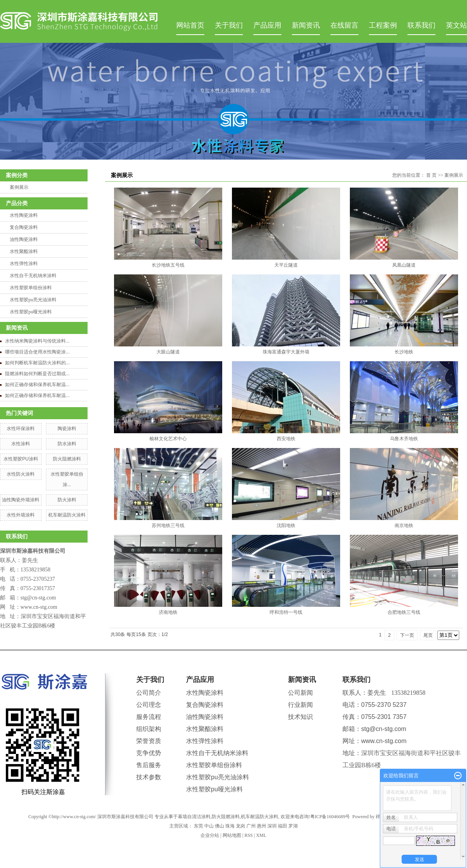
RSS (248, 835)
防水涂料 (67, 444)
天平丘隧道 (286, 265)
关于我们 (229, 25)
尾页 (428, 635)
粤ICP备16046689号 (330, 817)
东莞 (198, 826)
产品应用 (267, 25)
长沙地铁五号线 (168, 265)
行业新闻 (300, 705)
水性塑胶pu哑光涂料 (31, 312)
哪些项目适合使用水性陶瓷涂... (37, 352)
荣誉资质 (149, 741)
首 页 (431, 175)
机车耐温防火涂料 (67, 515)
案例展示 (19, 187)
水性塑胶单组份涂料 (31, 288)
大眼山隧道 (168, 352)
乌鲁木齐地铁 (404, 439)
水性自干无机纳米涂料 (33, 276)
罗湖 (293, 826)
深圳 (272, 826)
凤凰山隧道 (404, 265)
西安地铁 (286, 439)
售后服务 (149, 765)
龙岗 (241, 826)
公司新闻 (300, 693)
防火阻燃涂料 (67, 459)
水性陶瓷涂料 (24, 215)
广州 (251, 826)
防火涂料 (67, 500)
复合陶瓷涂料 (24, 227)
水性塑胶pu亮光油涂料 (33, 300)
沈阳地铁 (286, 525)
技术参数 (149, 777)
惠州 (262, 826)
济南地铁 (168, 612)
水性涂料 (21, 444)
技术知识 (300, 717)
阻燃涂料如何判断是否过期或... (37, 374)
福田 (283, 826)
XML (261, 835)
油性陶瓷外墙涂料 (21, 500)
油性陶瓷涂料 (24, 239)
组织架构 (149, 729)
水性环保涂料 (21, 429)
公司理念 (149, 705)
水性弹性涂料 (24, 264)
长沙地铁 (404, 352)
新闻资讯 (306, 25)
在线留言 (344, 25)
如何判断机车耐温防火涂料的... (37, 363)
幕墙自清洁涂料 (194, 817)
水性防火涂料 (21, 474)
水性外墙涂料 (21, 515)
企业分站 (210, 835)
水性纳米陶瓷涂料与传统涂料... (37, 341)
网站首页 (190, 25)
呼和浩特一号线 (286, 612)
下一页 (407, 635)
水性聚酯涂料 (24, 251)
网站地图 (232, 835)
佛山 (219, 826)
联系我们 (421, 25)
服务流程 (149, 717)
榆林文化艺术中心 (168, 439)
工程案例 (383, 25)
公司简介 (149, 693)
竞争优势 (149, 753)
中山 (209, 826)
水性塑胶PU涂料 (21, 459)
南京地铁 (404, 525)
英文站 (456, 25)
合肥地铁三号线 (404, 612)
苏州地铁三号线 (168, 525)
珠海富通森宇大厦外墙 (286, 352)
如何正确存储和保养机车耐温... (37, 385)
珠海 (230, 826)
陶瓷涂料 (67, 429)
